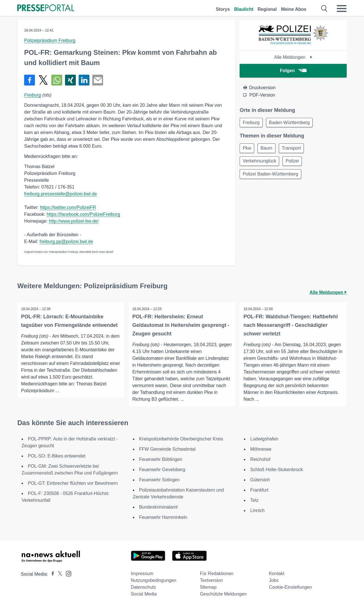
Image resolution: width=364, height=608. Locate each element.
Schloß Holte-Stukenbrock (277, 470)
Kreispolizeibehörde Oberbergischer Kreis (181, 439)
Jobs (274, 581)
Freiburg (33, 95)
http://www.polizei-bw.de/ (74, 221)
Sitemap (208, 587)
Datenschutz (144, 587)
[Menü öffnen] (342, 9)
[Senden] (98, 80)
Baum (269, 149)
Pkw (248, 149)
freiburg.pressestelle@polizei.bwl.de (60, 194)
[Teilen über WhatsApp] (57, 80)
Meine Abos (294, 9)
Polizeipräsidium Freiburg (50, 40)
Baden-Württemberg (292, 123)
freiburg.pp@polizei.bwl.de (66, 242)
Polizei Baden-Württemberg (271, 176)
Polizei (295, 163)
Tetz (254, 501)
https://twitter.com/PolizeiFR (68, 207)
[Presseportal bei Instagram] (67, 573)
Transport (295, 149)
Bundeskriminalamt (158, 507)
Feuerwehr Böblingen (161, 460)
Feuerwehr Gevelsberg (162, 470)
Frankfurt (259, 490)
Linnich (257, 511)
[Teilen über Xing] (70, 80)
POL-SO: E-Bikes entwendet (57, 456)
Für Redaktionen (217, 574)
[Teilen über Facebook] (30, 80)
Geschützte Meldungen (223, 594)
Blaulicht (244, 9)
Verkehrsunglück (260, 163)
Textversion (211, 581)
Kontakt (277, 574)
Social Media (144, 594)
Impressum (142, 574)
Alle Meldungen (293, 57)
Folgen (293, 71)
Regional (267, 9)
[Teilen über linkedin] (84, 80)
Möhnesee (261, 449)
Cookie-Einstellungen (290, 587)
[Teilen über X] (43, 80)
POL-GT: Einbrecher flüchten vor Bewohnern (73, 483)
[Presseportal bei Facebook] (51, 574)
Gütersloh (260, 480)
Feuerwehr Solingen (159, 480)
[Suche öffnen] (324, 9)
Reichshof (260, 460)
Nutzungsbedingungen (154, 581)
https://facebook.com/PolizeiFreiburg (83, 214)
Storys (223, 9)
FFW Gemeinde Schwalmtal (167, 449)
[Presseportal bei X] (58, 574)
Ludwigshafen (264, 439)
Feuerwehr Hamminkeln (163, 518)
